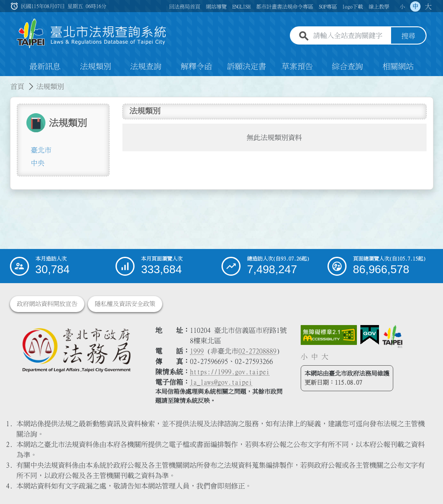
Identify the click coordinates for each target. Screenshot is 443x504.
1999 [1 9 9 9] (197, 351)
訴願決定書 (247, 67)
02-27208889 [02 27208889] (257, 351)
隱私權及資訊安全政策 (125, 304)
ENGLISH (241, 6)
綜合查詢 (347, 67)
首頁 (17, 86)
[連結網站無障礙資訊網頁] (329, 335)
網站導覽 (216, 6)
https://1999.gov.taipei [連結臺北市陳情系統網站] (230, 372)
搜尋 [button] (408, 36)
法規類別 (96, 67)
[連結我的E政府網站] (370, 335)
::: (5, 81)
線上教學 (379, 6)
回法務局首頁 (185, 6)
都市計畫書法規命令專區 (285, 6)
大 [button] (428, 6)
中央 (38, 163)
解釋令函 (196, 67)
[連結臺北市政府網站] (392, 336)
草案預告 (297, 67)
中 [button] (415, 6)
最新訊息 (45, 67)
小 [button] (402, 6)
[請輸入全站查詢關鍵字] (350, 36)
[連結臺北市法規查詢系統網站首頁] (92, 33)
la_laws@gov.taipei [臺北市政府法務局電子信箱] (221, 382)
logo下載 (353, 6)
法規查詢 (146, 67)
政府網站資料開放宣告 (47, 304)
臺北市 (41, 150)
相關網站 (398, 67)
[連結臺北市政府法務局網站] (76, 349)
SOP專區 (328, 6)
